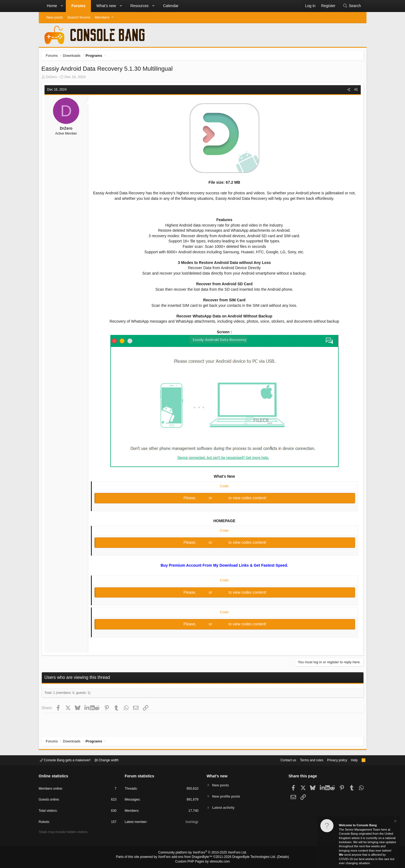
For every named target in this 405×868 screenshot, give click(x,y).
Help (351, 760)
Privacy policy (332, 760)
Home (52, 6)
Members (102, 17)
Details (276, 857)
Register (221, 499)
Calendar (171, 6)
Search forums (79, 17)
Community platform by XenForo (203, 853)
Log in (203, 499)
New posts (55, 17)
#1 (355, 91)
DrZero (53, 78)
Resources (139, 6)
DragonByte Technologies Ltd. (250, 857)
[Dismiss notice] (395, 822)
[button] (62, 6)
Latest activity (224, 808)
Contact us (280, 760)
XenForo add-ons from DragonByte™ (187, 857)
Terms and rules (305, 760)
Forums (78, 6)
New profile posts (227, 796)
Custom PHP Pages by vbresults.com (202, 862)
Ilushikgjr (191, 823)
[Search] (352, 6)
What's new (106, 6)
